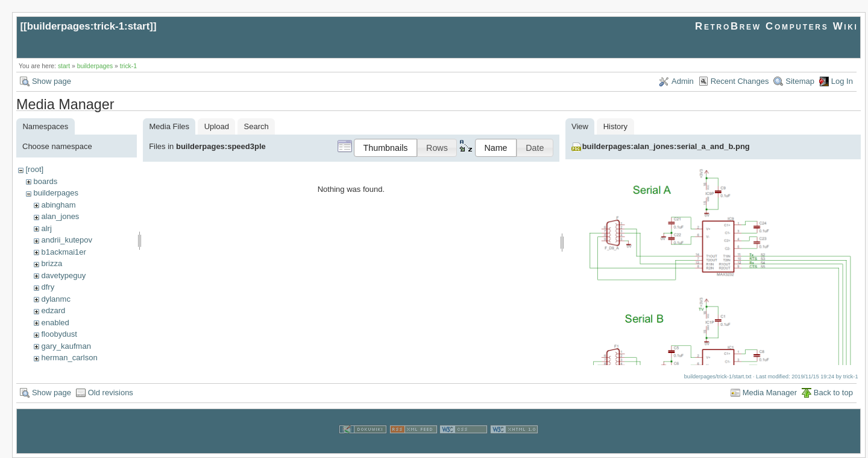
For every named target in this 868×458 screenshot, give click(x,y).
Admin (683, 81)
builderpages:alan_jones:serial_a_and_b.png (666, 146)
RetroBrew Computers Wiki (777, 26)
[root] (34, 169)
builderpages (95, 66)
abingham (58, 205)
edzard (53, 310)
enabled (55, 323)
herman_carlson (69, 358)
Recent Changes (740, 81)
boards (45, 181)
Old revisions (111, 393)
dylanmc (55, 299)
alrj (46, 228)
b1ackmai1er (63, 252)
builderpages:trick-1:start (89, 26)
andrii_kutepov (67, 240)
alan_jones (60, 216)
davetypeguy (63, 275)
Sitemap (800, 81)
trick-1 (128, 66)
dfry (48, 287)
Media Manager (770, 393)
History (615, 126)
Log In (842, 81)
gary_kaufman (66, 346)
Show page (52, 81)
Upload (217, 126)
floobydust (59, 334)
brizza (52, 263)
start (64, 66)
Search (256, 126)
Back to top (833, 393)
